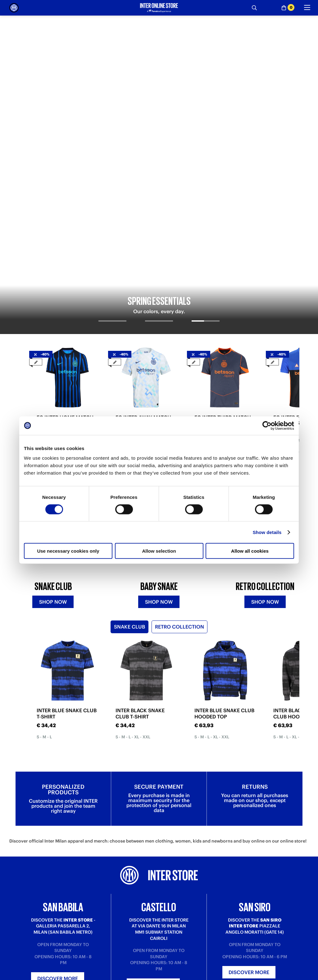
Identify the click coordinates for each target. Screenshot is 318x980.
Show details (267, 532)
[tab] (112, 137)
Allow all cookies (250, 551)
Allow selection (159, 551)
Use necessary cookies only (68, 551)
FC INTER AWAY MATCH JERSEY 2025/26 (143, 232)
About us (168, 976)
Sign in (159, 890)
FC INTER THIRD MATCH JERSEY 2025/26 (223, 232)
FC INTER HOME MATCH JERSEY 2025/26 (65, 232)
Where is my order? (104, 976)
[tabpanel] (159, 80)
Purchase (18, 976)
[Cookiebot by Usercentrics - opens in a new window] (267, 425)
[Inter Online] (14, 8)
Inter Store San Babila (255, 976)
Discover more (58, 813)
